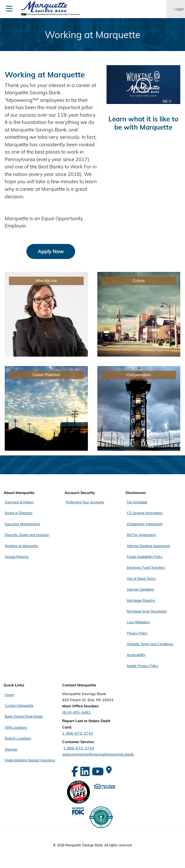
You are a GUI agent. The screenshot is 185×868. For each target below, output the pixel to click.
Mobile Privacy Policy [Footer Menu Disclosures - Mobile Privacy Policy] (142, 666)
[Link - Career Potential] (46, 408)
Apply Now (51, 251)
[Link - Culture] (139, 314)
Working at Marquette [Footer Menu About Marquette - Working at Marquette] (21, 546)
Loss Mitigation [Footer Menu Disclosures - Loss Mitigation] (138, 622)
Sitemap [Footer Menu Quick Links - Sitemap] (11, 749)
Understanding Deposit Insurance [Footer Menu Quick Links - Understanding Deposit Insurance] (30, 760)
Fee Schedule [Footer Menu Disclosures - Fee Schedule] (137, 502)
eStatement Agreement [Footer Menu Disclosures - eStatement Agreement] (145, 524)
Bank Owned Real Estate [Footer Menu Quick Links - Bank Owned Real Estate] (24, 717)
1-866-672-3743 (78, 733)
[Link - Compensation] (139, 408)
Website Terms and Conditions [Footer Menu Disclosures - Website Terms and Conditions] (150, 644)
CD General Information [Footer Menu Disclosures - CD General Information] (145, 513)
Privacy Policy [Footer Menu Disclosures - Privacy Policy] (137, 633)
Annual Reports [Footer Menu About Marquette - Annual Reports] (17, 557)
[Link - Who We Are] (46, 314)
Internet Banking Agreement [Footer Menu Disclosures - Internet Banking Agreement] (148, 546)
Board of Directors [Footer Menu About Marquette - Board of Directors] (19, 513)
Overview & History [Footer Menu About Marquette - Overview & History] (19, 502)
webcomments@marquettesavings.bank (98, 754)
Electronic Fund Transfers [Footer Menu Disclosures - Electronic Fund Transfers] (146, 568)
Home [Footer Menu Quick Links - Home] (9, 695)
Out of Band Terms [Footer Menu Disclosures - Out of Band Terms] (141, 579)
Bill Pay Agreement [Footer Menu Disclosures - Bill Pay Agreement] (141, 535)
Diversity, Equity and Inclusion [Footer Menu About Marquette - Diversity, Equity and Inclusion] (27, 535)
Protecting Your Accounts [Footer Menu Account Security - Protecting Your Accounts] (85, 502)
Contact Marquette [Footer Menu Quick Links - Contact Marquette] (19, 706)
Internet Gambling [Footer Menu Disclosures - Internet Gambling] (140, 589)
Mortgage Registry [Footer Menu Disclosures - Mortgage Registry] (141, 601)
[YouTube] (98, 771)
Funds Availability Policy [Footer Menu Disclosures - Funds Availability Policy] (145, 557)
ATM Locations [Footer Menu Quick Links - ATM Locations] (16, 728)
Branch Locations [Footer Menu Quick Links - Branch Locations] (18, 738)
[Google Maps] (109, 770)
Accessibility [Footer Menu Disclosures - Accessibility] (136, 655)
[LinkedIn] (85, 771)
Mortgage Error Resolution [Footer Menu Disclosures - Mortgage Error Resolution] (147, 611)
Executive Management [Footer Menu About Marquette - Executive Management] (22, 524)
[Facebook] (75, 771)
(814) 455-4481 (76, 712)
